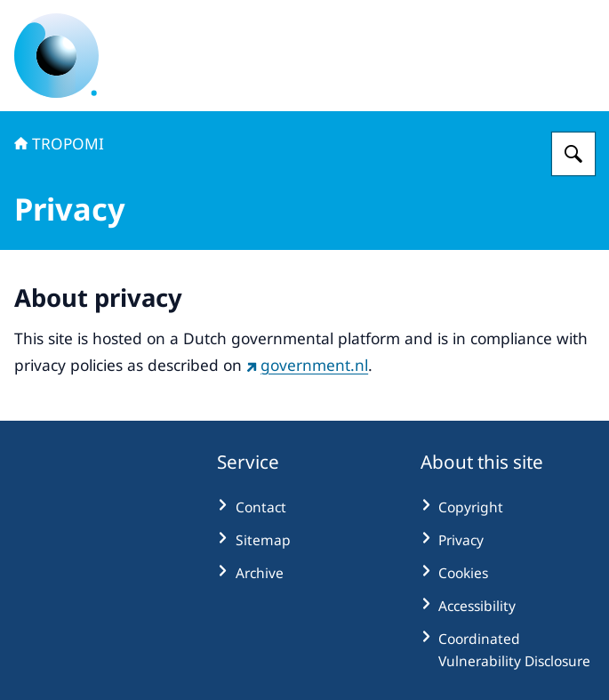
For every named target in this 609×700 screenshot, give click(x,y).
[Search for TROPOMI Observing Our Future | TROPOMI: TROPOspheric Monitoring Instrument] (573, 154)
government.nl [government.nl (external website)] (307, 365)
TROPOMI (59, 144)
